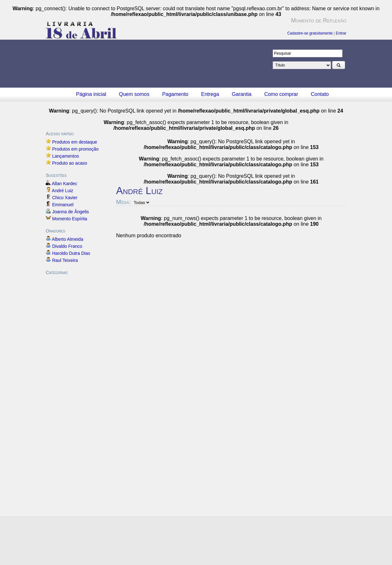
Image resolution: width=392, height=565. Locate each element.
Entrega (210, 94)
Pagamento (175, 94)
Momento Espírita (70, 219)
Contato (320, 94)
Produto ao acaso (70, 163)
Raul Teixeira (65, 260)
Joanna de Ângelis (71, 212)
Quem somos (134, 94)
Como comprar (281, 94)
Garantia (242, 94)
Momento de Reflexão (319, 20)
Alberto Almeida (68, 239)
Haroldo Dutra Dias (71, 253)
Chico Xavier (65, 198)
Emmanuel (63, 205)
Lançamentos (66, 156)
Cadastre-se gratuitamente (310, 33)
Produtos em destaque (75, 142)
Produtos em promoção (75, 149)
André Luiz (63, 191)
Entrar (341, 33)
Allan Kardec (65, 184)
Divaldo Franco (67, 246)
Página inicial (91, 94)
